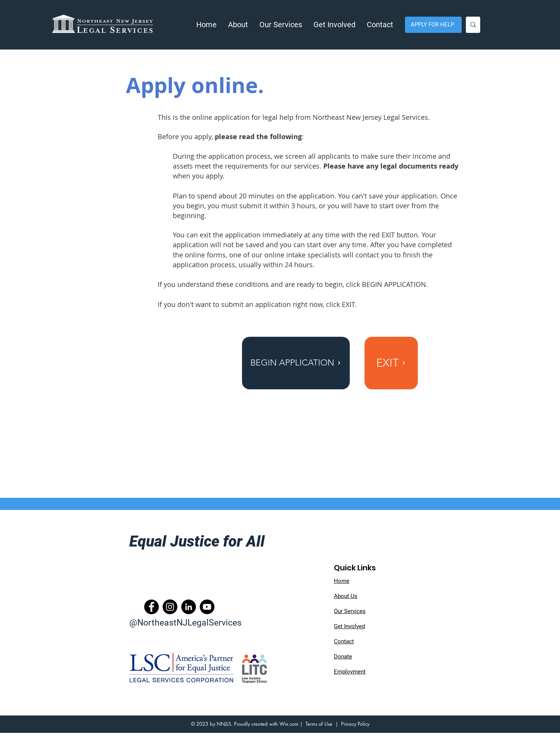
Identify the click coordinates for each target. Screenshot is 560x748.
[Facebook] (151, 607)
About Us (346, 596)
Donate (343, 657)
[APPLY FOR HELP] (433, 25)
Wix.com (289, 724)
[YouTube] (207, 607)
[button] (238, 25)
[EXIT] (391, 363)
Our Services (350, 611)
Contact (344, 641)
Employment (350, 672)
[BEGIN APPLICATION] (296, 363)
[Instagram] (170, 607)
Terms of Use (319, 724)
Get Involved (349, 626)
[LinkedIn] (188, 607)
